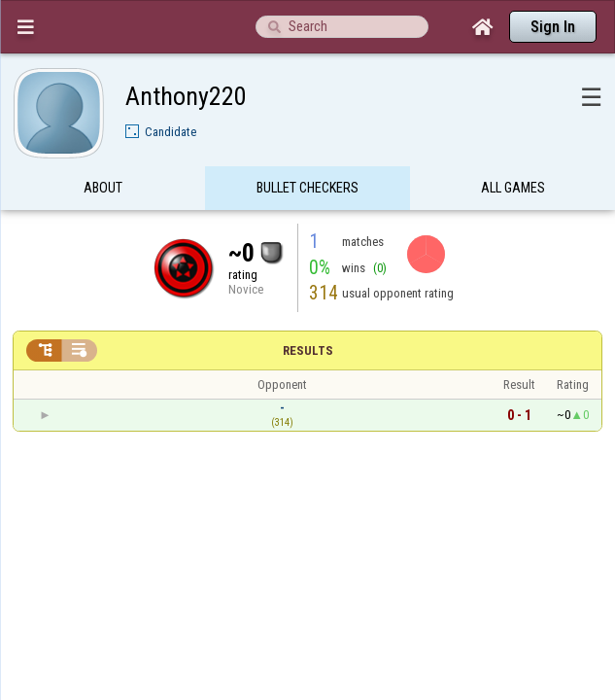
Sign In (553, 27)
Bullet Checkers (307, 150)
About (103, 150)
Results (308, 313)
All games (513, 150)
